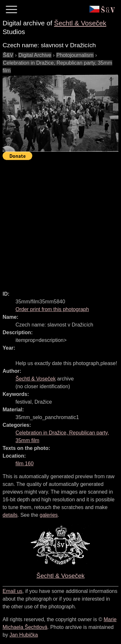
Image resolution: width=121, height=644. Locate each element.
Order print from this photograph (52, 309)
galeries (49, 515)
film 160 (25, 464)
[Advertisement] (60, 223)
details (10, 515)
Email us (12, 591)
